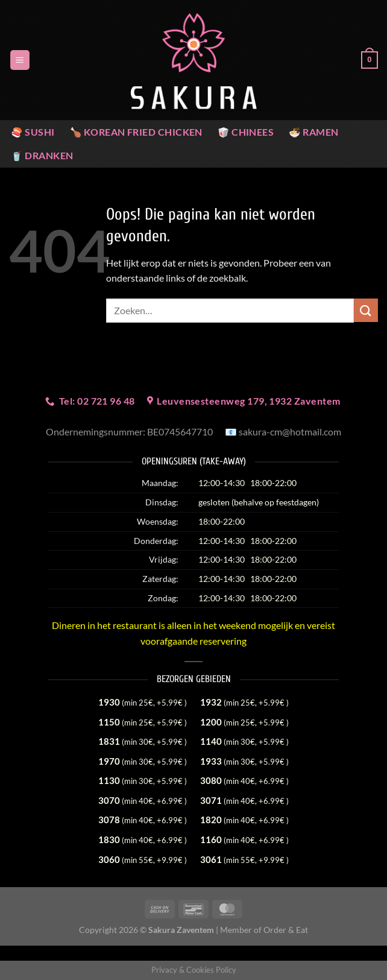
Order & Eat (286, 930)
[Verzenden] (366, 310)
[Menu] (20, 60)
